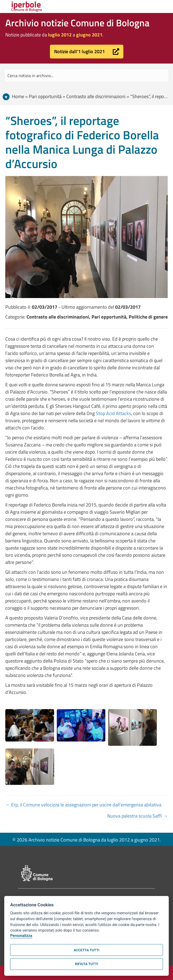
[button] (87, 52)
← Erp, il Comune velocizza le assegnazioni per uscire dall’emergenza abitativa (83, 805)
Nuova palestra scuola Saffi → (137, 816)
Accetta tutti (86, 950)
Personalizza (21, 936)
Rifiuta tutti (86, 964)
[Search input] (87, 76)
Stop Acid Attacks (113, 413)
